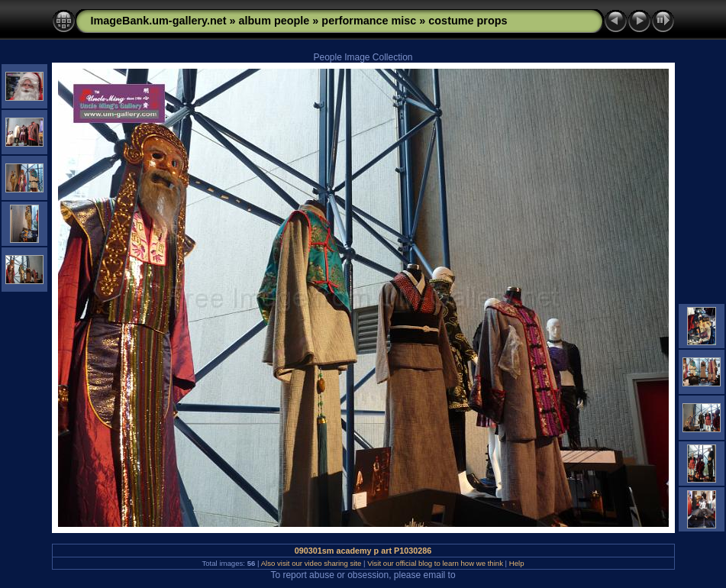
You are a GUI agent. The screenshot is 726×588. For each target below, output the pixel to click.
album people (274, 21)
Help (517, 563)
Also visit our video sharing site (311, 563)
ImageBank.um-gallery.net (159, 21)
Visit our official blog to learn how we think (435, 563)
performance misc (369, 21)
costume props (468, 21)
